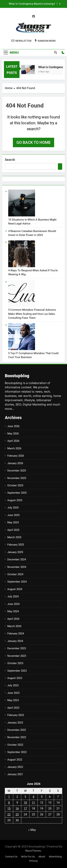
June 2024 (13, 604)
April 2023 (13, 708)
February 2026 (16, 456)
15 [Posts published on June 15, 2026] (9, 809)
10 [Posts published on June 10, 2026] (25, 803)
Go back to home (33, 142)
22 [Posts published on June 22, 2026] (9, 814)
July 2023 (13, 685)
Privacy (33, 861)
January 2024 (15, 641)
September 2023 (17, 671)
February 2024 (16, 634)
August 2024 (15, 589)
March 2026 (14, 448)
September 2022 (17, 752)
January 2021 (15, 774)
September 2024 (17, 582)
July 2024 (13, 596)
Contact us (11, 857)
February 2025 (16, 545)
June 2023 (13, 693)
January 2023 (15, 723)
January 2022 (15, 767)
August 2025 (15, 500)
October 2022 (15, 745)
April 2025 (13, 530)
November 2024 (17, 567)
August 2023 (15, 678)
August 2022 (15, 760)
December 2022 (17, 730)
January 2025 (15, 552)
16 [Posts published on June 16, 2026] (17, 809)
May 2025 (13, 522)
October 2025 (15, 485)
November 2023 (17, 656)
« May (32, 830)
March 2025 (14, 537)
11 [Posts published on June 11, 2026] (33, 803)
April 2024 (13, 619)
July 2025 (13, 508)
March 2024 (14, 626)
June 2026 (13, 426)
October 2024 (15, 574)
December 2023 (17, 648)
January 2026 (15, 463)
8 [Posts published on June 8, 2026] (9, 803)
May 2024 (13, 611)
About (42, 857)
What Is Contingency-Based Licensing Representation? (31, 4)
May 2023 (13, 700)
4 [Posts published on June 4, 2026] (33, 797)
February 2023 (16, 715)
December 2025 (17, 471)
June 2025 (13, 515)
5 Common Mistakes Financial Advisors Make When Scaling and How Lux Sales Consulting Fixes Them (32, 314)
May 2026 (13, 434)
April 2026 (13, 441)
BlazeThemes (33, 851)
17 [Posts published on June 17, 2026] (25, 809)
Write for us (28, 857)
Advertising (55, 857)
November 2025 (17, 478)
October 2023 (15, 663)
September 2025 (17, 493)
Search (10, 160)
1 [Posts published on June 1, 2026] (9, 797)
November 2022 (17, 737)
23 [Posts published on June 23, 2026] (17, 814)
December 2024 (17, 559)
